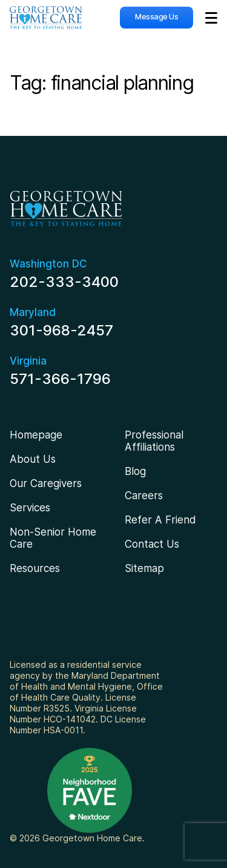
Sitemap (144, 568)
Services (30, 508)
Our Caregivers (46, 483)
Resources (35, 568)
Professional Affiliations (154, 441)
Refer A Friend (160, 520)
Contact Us (152, 544)
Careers (144, 496)
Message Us (156, 16)
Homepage (36, 435)
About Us (33, 459)
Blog (135, 471)
